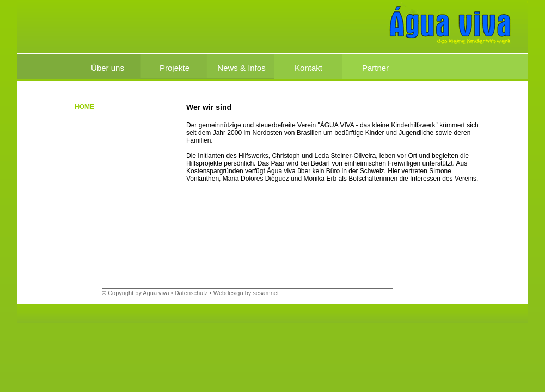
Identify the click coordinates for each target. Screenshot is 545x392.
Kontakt (308, 68)
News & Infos (241, 68)
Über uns (108, 68)
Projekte (174, 68)
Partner (375, 68)
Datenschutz (191, 293)
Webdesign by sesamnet (246, 293)
